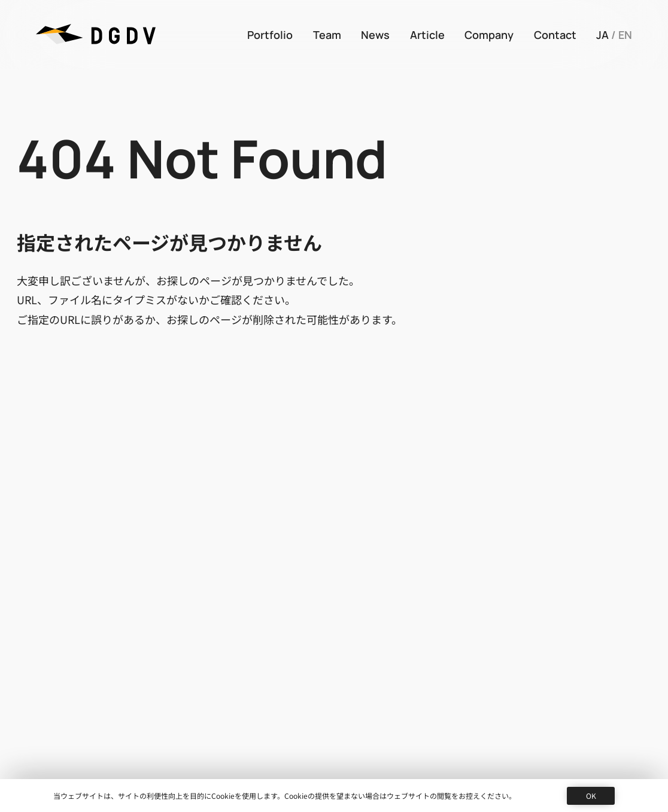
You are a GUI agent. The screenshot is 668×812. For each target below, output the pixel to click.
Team (327, 35)
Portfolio (270, 35)
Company (489, 35)
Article (427, 35)
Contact (555, 35)
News (375, 35)
